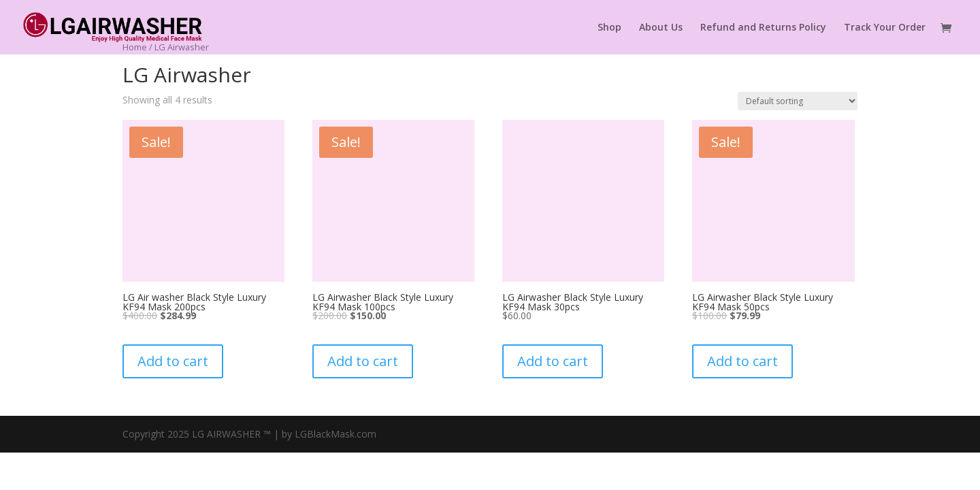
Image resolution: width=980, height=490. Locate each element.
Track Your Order (885, 28)
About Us (661, 28)
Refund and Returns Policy (763, 28)
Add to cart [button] (173, 363)
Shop (609, 28)
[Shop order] (798, 101)
